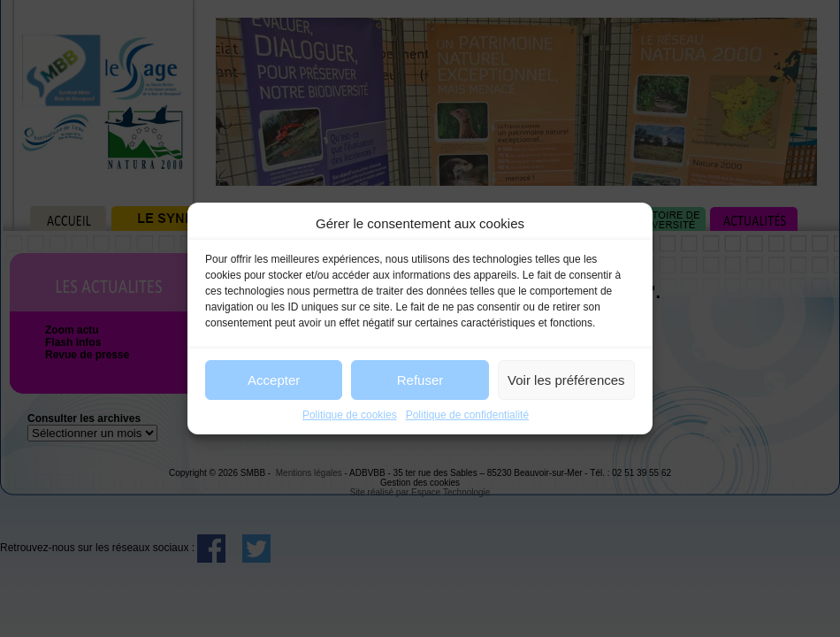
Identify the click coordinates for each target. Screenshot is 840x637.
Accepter (274, 380)
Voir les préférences (566, 380)
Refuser (420, 380)
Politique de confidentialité (467, 415)
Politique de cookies (350, 415)
